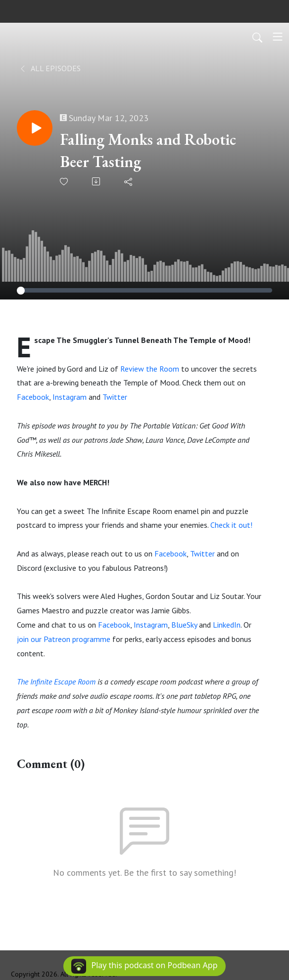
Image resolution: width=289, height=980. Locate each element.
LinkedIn (227, 625)
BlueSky (184, 625)
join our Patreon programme (64, 639)
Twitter (115, 397)
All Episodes (50, 68)
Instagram (71, 397)
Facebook (33, 397)
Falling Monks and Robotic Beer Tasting (148, 150)
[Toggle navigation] (278, 37)
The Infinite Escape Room (56, 682)
